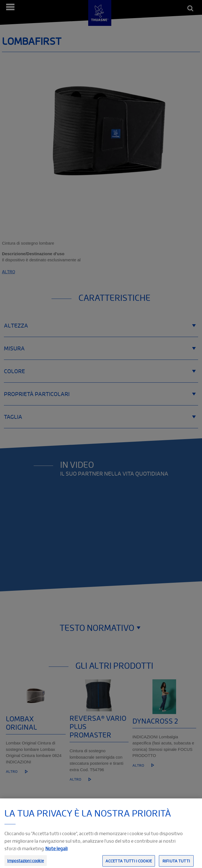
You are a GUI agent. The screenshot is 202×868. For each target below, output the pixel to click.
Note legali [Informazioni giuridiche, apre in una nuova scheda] (56, 855)
